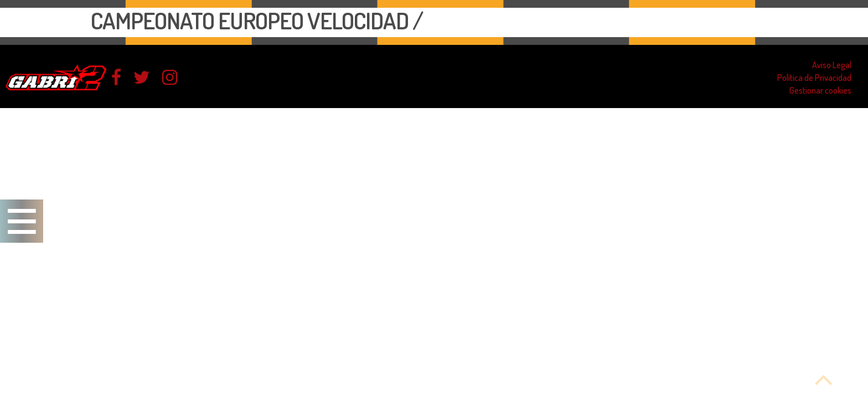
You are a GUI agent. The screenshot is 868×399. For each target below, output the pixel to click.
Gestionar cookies (820, 90)
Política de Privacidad (814, 78)
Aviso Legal (832, 65)
